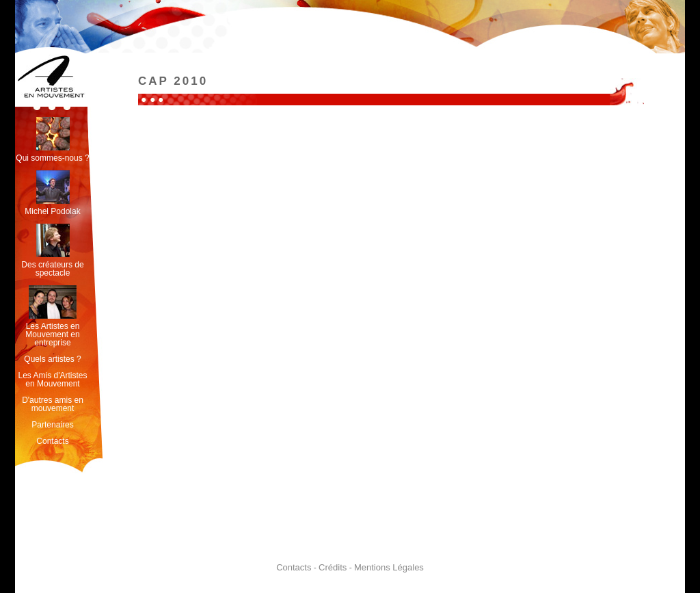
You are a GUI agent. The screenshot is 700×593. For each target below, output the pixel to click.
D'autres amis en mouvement (53, 404)
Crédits (333, 567)
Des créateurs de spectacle (52, 251)
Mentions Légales (389, 567)
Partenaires (52, 425)
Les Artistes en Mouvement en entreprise (52, 316)
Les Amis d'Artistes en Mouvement (53, 380)
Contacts (52, 441)
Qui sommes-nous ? (52, 140)
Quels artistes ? (52, 359)
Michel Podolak (52, 193)
